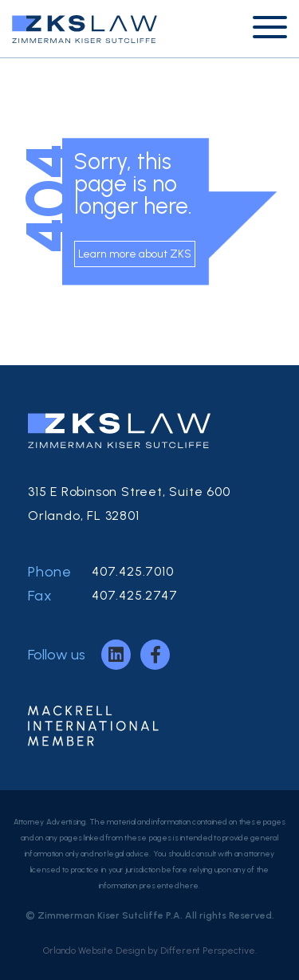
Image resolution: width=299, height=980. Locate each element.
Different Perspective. (209, 950)
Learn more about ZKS (135, 254)
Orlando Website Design (94, 950)
